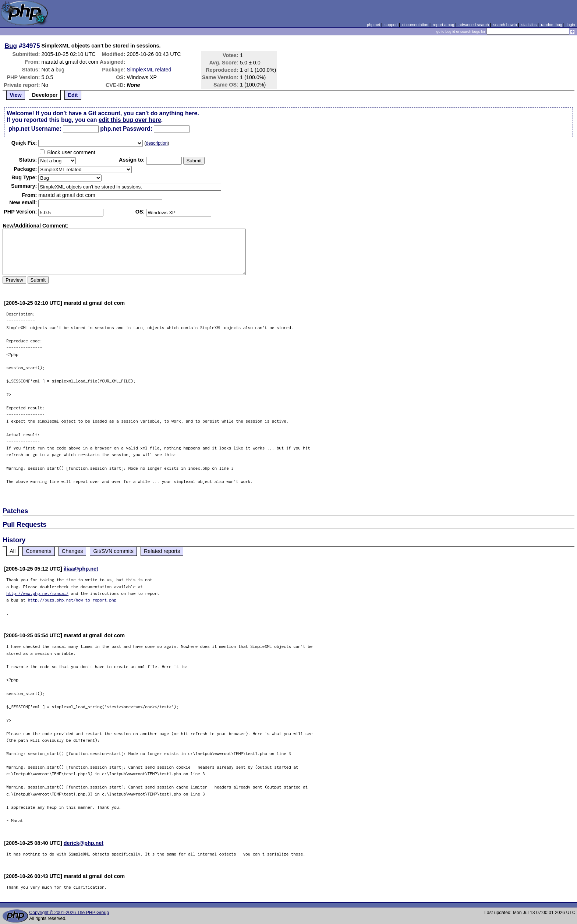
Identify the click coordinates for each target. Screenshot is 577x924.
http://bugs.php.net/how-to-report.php (72, 600)
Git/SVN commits (113, 551)
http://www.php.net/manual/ (37, 593)
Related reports (162, 551)
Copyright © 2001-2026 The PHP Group (69, 913)
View (16, 95)
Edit (73, 95)
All (13, 551)
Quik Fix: (24, 143)
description (157, 143)
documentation (415, 25)
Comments (39, 551)
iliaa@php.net (81, 569)
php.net (374, 25)
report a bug (443, 25)
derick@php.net (84, 843)
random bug (552, 25)
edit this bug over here (130, 120)
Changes (72, 551)
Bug (11, 46)
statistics (529, 25)
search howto (505, 25)
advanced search (474, 25)
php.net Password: (126, 129)
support (391, 25)
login (571, 25)
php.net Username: (35, 129)
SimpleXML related (149, 70)
